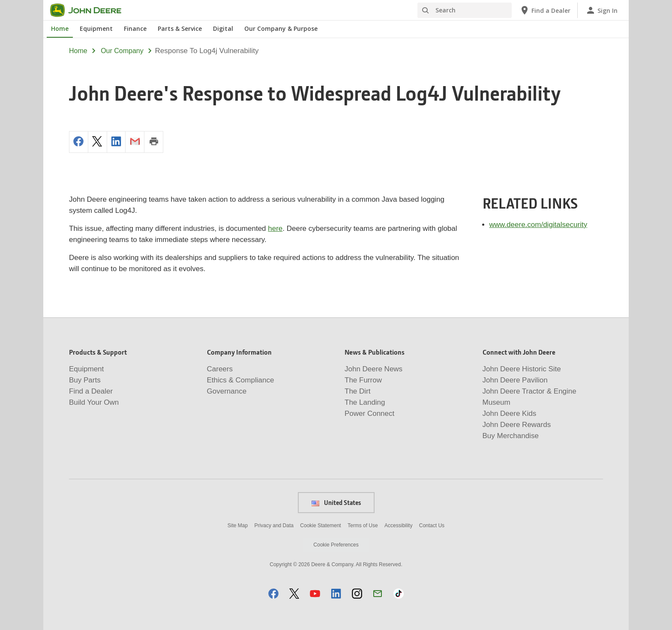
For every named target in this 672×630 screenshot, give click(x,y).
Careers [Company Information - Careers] (220, 369)
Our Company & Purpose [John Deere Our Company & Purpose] (281, 28)
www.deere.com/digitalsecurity (538, 225)
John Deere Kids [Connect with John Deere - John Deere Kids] (510, 414)
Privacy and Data (274, 525)
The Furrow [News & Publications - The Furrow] (363, 380)
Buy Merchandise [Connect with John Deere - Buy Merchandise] (511, 436)
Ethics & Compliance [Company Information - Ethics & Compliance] (241, 380)
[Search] (465, 10)
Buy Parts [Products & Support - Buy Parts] (85, 380)
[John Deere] (91, 10)
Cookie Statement (320, 525)
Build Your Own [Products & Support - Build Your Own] (94, 402)
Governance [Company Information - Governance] (227, 391)
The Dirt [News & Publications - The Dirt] (357, 391)
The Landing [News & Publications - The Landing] (365, 402)
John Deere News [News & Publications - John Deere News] (373, 369)
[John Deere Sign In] (601, 10)
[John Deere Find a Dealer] (545, 10)
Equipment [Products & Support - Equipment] (86, 369)
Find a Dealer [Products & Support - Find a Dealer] (91, 391)
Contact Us (432, 525)
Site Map (238, 525)
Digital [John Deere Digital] (223, 28)
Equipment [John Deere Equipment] (96, 28)
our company (122, 51)
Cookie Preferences (336, 545)
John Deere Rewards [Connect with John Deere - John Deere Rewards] (517, 425)
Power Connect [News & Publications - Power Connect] (369, 414)
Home (78, 51)
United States (336, 502)
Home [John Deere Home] (60, 28)
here (275, 228)
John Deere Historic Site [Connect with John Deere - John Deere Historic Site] (522, 369)
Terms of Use (363, 525)
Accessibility (398, 525)
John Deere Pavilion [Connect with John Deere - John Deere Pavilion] (515, 380)
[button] (273, 593)
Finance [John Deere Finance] (135, 28)
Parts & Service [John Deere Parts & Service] (180, 28)
